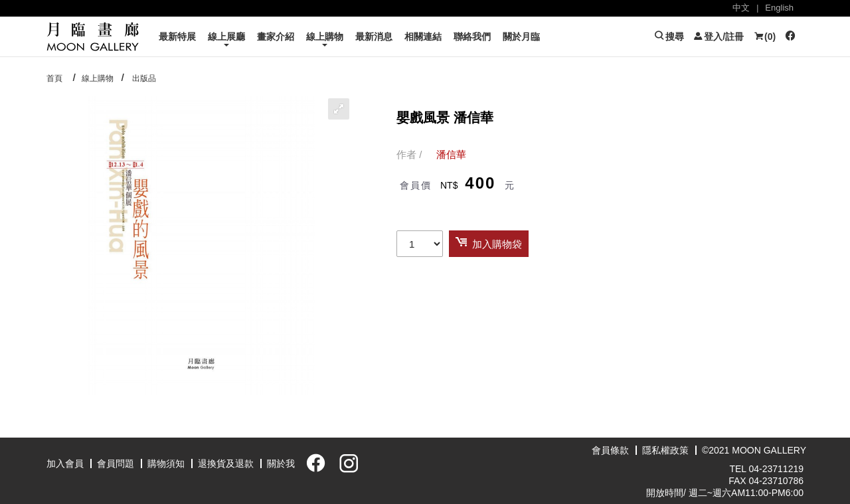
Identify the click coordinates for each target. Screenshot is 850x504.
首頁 (54, 78)
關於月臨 (521, 37)
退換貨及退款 (226, 463)
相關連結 (423, 37)
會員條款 (610, 450)
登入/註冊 (718, 37)
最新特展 (177, 37)
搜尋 (669, 37)
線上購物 (325, 37)
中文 (741, 8)
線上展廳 (226, 37)
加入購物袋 (497, 244)
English (779, 8)
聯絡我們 (472, 37)
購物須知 (166, 463)
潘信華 (451, 154)
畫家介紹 (276, 37)
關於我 (281, 463)
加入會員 (65, 463)
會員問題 (116, 463)
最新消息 (374, 37)
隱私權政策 (665, 450)
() (764, 37)
